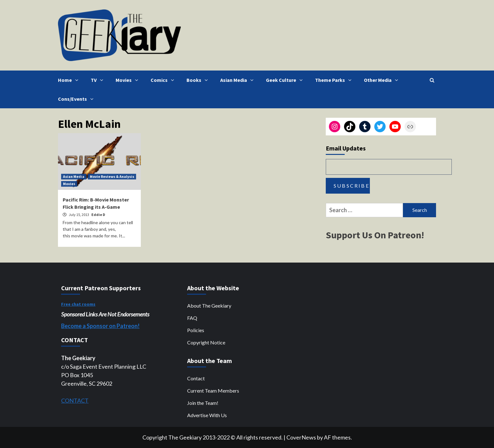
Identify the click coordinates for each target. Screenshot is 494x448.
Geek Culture (286, 80)
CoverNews (301, 437)
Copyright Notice (206, 342)
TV (98, 80)
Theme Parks (335, 80)
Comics (164, 80)
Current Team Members (213, 391)
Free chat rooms (78, 304)
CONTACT (75, 400)
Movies (128, 80)
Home (70, 80)
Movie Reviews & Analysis (112, 176)
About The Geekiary (209, 306)
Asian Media (238, 80)
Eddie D (98, 215)
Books (199, 80)
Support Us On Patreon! (375, 235)
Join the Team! (203, 403)
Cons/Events (77, 99)
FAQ (192, 318)
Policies (196, 330)
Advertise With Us (207, 415)
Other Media (382, 80)
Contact (196, 378)
